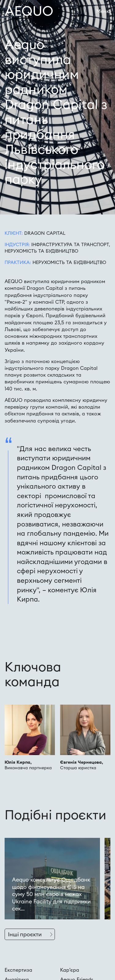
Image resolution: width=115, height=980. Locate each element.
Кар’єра (70, 970)
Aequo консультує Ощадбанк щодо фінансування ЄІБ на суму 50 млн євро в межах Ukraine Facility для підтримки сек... (51, 894)
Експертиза (18, 970)
